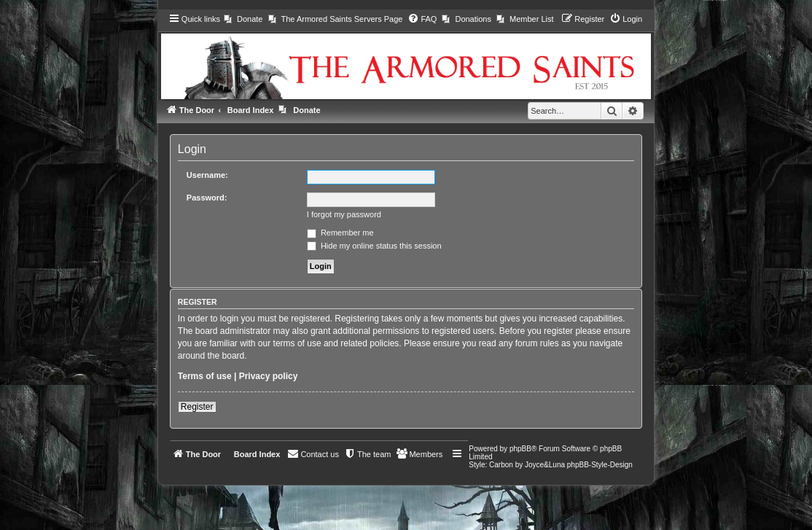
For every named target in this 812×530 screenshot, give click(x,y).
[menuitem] (243, 19)
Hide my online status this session (374, 246)
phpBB (520, 449)
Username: (207, 175)
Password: (207, 198)
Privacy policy (269, 376)
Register (197, 407)
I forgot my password (344, 214)
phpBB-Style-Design (600, 465)
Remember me (340, 233)
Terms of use (205, 376)
